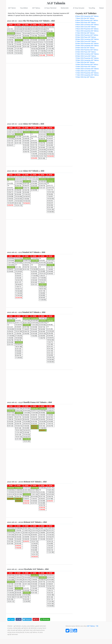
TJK (97, 626)
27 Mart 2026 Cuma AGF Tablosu (86, 41)
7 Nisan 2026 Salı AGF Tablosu (85, 18)
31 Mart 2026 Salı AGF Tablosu (85, 33)
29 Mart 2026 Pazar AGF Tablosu (86, 37)
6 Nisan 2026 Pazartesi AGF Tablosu (87, 20)
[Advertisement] (39, 79)
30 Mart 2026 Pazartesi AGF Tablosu (87, 35)
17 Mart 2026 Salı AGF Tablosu (85, 62)
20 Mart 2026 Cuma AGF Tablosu (86, 56)
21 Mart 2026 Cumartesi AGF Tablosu (87, 54)
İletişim (102, 8)
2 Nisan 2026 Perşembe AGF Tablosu (87, 29)
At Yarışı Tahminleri (50, 8)
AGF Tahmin (56, 3)
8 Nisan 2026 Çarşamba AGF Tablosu (87, 16)
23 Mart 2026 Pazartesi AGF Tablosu (87, 50)
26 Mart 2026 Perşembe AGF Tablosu (87, 44)
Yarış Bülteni (24, 8)
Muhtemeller (65, 8)
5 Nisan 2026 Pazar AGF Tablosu (86, 23)
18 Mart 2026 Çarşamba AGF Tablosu (87, 60)
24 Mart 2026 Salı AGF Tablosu (85, 48)
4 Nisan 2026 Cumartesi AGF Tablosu (87, 25)
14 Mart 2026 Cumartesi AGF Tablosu (87, 69)
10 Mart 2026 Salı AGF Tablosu (85, 77)
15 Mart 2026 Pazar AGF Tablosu (86, 67)
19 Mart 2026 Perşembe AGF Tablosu (87, 58)
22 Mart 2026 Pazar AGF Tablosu (86, 52)
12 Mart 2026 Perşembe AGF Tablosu (87, 73)
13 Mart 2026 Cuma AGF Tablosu (86, 71)
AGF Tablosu (36, 8)
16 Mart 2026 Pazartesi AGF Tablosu (87, 64)
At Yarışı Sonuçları (79, 8)
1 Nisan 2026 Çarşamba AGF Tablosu (87, 31)
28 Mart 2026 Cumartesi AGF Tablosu (87, 39)
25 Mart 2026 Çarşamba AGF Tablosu (87, 46)
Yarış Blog (92, 8)
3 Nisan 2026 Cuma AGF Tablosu (86, 27)
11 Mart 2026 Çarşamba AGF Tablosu (87, 75)
